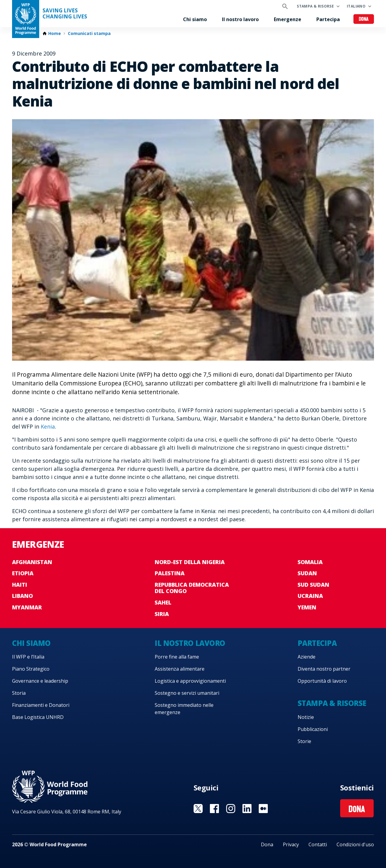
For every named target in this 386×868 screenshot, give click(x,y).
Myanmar (27, 607)
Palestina (170, 573)
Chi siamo (195, 19)
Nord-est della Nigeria (190, 562)
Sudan (307, 573)
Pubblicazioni (313, 729)
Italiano (356, 6)
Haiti (20, 585)
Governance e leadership (40, 681)
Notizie (306, 717)
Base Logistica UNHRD (38, 717)
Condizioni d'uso (355, 844)
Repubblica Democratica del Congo (192, 588)
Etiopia (23, 573)
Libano (22, 596)
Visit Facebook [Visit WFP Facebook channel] (214, 809)
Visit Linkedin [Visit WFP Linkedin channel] (247, 809)
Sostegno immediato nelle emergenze (184, 709)
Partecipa (328, 19)
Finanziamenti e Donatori (41, 705)
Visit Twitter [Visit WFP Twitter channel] (198, 809)
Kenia (48, 426)
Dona (364, 19)
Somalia (310, 562)
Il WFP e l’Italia (28, 657)
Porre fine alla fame (177, 657)
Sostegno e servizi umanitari (187, 693)
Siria (162, 614)
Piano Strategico (31, 669)
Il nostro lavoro (240, 19)
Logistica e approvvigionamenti (190, 681)
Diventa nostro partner (324, 669)
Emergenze (288, 19)
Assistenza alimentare (180, 669)
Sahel (163, 602)
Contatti (318, 844)
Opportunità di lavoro (322, 681)
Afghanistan (32, 562)
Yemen (307, 607)
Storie (304, 741)
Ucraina (310, 596)
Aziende (307, 657)
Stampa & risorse (315, 6)
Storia (19, 693)
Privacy (291, 844)
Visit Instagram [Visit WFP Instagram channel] (231, 809)
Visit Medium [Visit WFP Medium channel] (263, 809)
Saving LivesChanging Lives (65, 14)
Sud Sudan (313, 585)
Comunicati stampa (89, 34)
